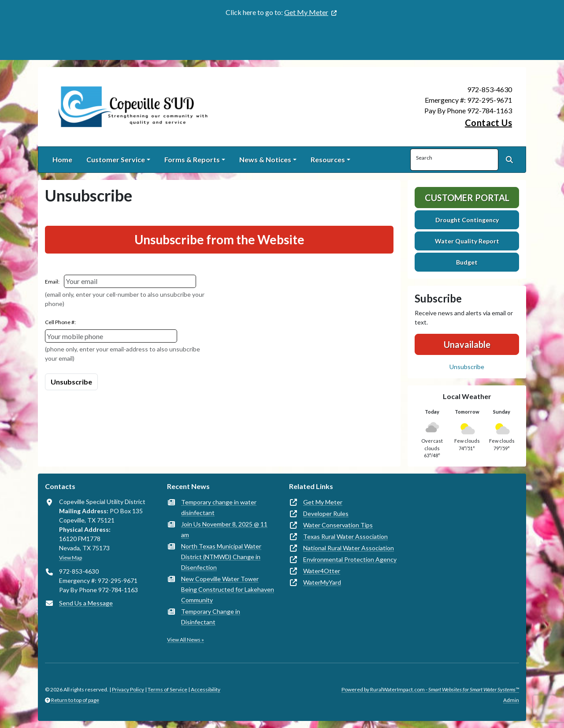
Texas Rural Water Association (345, 536)
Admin (511, 700)
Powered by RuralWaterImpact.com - (430, 689)
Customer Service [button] (116, 159)
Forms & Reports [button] (192, 159)
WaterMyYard (322, 582)
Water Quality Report (467, 241)
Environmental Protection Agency (350, 559)
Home (62, 159)
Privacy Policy (128, 689)
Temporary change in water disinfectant (219, 507)
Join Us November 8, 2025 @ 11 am (224, 529)
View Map (70, 558)
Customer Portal (467, 198)
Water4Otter (322, 571)
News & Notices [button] (265, 159)
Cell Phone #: (60, 322)
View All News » (186, 640)
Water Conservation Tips (338, 525)
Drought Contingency (467, 220)
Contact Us (488, 123)
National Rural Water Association (349, 548)
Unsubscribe (467, 367)
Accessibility (206, 689)
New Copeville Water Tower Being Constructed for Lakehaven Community (228, 589)
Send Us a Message (86, 603)
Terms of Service (167, 689)
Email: (52, 282)
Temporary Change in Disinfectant (211, 617)
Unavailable (467, 344)
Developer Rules (326, 513)
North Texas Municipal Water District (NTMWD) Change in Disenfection (221, 557)
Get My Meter (306, 12)
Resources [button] (328, 159)
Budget (467, 262)
